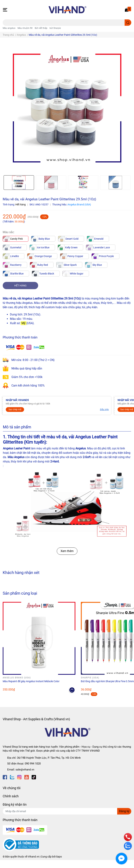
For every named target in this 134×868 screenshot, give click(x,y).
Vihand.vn (34, 857)
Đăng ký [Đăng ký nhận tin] (124, 811)
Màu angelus (9, 28)
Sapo (59, 857)
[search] (128, 23)
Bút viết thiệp (41, 28)
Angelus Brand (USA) (79, 204)
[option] (19, 183)
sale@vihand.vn (25, 770)
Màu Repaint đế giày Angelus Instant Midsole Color (31, 681)
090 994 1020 (33, 764)
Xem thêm (67, 551)
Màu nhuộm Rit (25, 28)
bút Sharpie (55, 28)
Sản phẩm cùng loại (20, 593)
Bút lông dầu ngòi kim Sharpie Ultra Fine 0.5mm (107, 681)
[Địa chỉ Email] (67, 811)
